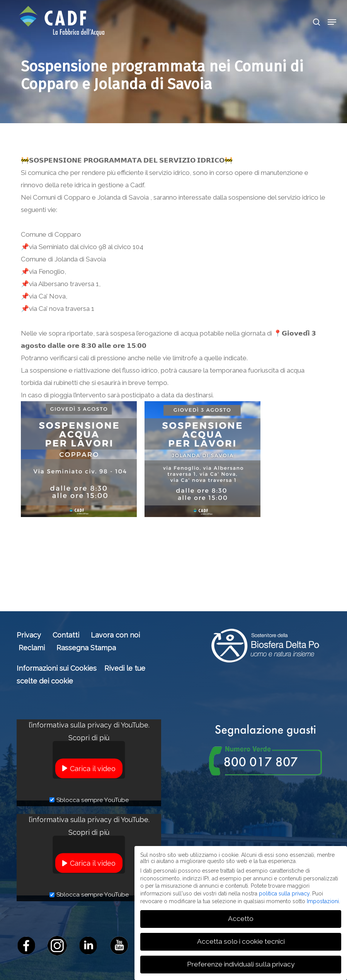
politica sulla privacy (284, 892)
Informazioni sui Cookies (57, 668)
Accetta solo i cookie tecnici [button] (241, 941)
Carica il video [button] (93, 768)
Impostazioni (323, 900)
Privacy (29, 635)
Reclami (32, 648)
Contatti (66, 635)
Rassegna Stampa (86, 648)
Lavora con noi (115, 635)
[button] (332, 22)
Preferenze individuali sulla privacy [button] (241, 963)
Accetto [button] (241, 918)
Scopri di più (89, 737)
